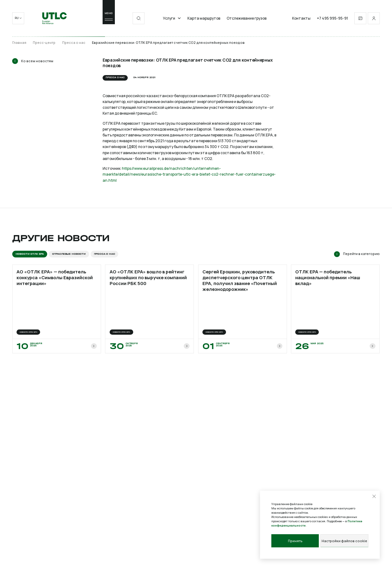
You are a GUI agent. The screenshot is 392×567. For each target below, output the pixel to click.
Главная (19, 43)
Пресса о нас (74, 43)
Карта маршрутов (204, 18)
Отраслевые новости (69, 254)
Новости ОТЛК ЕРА (30, 254)
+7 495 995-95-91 (332, 18)
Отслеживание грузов (247, 18)
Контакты (301, 18)
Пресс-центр (44, 43)
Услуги (172, 18)
